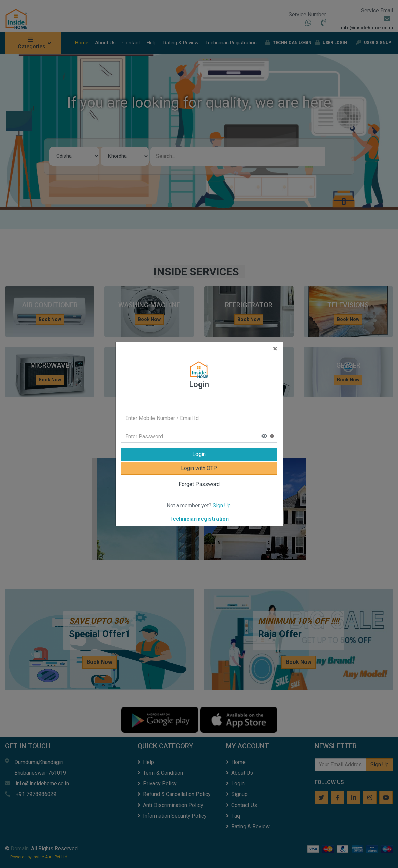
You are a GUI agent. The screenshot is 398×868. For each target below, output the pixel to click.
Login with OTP (199, 468)
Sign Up (222, 506)
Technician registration (199, 519)
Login (199, 454)
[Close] (275, 349)
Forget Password (199, 484)
